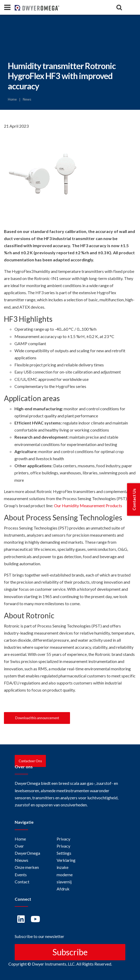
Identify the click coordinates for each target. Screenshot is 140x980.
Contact (22, 882)
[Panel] (7, 7)
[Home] (24, 7)
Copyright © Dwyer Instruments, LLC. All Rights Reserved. (60, 964)
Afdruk (63, 889)
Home (12, 99)
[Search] (119, 7)
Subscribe (70, 952)
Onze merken (27, 867)
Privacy (63, 839)
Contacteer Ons (30, 761)
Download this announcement (37, 718)
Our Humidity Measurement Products (88, 505)
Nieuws (21, 860)
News (27, 99)
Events (21, 875)
